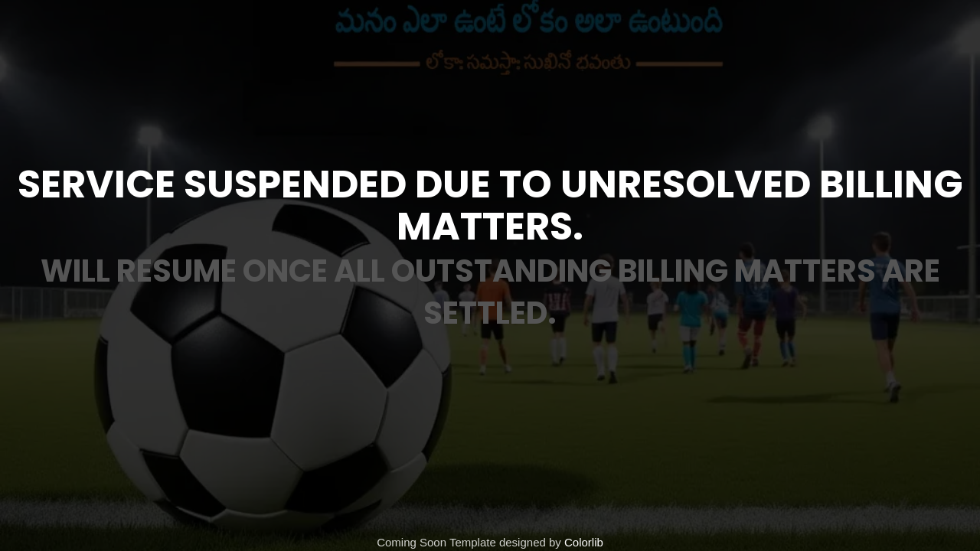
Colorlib (584, 542)
